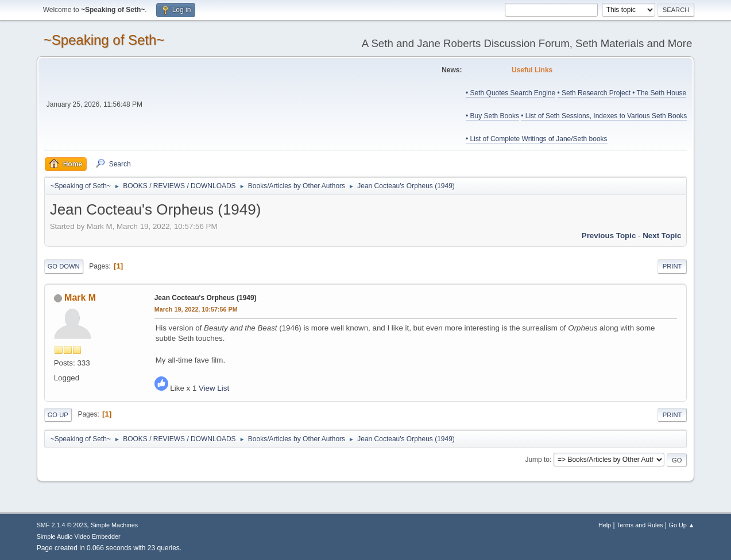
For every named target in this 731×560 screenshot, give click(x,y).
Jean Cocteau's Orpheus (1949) (206, 298)
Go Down (64, 266)
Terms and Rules (640, 525)
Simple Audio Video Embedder (79, 536)
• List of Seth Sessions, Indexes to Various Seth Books (604, 116)
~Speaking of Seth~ (104, 40)
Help (605, 525)
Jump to (537, 460)
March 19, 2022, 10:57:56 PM (196, 309)
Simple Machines (114, 525)
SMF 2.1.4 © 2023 (62, 525)
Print (672, 266)
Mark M (80, 297)
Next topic (662, 236)
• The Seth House (659, 93)
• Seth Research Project (595, 93)
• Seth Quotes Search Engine (510, 93)
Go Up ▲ (682, 525)
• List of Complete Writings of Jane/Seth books (536, 139)
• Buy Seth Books (492, 116)
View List (214, 388)
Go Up (58, 415)
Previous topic (609, 236)
